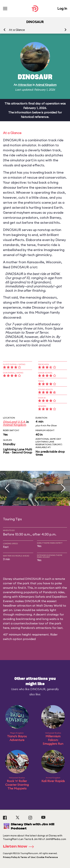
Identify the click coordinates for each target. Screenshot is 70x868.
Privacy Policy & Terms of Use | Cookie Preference (30, 857)
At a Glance (17, 30)
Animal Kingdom (46, 85)
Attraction (25, 85)
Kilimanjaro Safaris (32, 597)
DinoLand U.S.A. (14, 422)
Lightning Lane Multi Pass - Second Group (18, 451)
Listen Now (20, 847)
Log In (62, 8)
